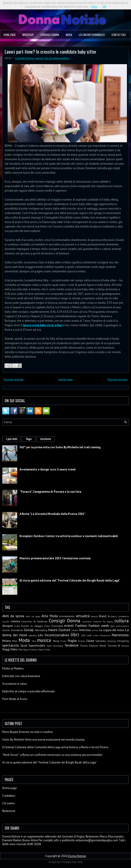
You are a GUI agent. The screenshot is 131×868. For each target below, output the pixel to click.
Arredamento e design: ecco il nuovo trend (47, 469)
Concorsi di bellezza (34, 621)
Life (83, 635)
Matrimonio (120, 635)
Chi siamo (9, 803)
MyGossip (28, 35)
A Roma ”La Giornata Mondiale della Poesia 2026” (52, 514)
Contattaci (119, 35)
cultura (122, 621)
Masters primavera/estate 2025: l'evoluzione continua (55, 558)
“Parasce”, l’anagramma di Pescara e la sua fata (50, 492)
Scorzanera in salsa (14, 684)
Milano (7, 641)
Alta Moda (49, 616)
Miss (15, 641)
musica (44, 640)
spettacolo (11, 645)
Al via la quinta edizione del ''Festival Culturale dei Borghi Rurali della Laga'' (70, 580)
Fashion (81, 625)
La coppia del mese (112, 630)
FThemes (65, 862)
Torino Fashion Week (93, 646)
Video (14, 649)
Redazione (9, 811)
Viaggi (6, 649)
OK (104, 7)
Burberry (112, 616)
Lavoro (39, 58)
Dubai (47, 626)
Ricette (81, 641)
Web (48, 649)
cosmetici (87, 621)
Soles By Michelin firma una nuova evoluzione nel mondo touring (43, 740)
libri (75, 635)
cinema (15, 621)
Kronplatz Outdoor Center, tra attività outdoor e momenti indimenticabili (69, 536)
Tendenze (71, 645)
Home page (10, 35)
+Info (94, 7)
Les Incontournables (92, 35)
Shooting (112, 641)
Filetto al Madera (13, 668)
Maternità (105, 635)
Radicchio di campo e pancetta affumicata (28, 691)
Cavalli (6, 621)
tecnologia (58, 646)
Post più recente (14, 379)
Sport (24, 646)
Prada (63, 641)
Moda (69, 35)
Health (75, 630)
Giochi (6, 630)
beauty (94, 616)
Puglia (72, 641)
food (112, 626)
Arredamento (67, 616)
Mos (34, 641)
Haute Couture (59, 630)
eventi (69, 625)
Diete (17, 626)
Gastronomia (122, 626)
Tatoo (49, 646)
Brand (103, 616)
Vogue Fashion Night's (34, 649)
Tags (29, 439)
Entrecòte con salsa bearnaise (21, 676)
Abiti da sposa (13, 616)
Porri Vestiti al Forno (15, 699)
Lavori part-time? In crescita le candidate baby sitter (51, 51)
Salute (90, 641)
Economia (57, 626)
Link (89, 635)
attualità (83, 616)
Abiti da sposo (33, 616)
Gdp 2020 (77, 862)
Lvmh (96, 635)
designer (8, 626)
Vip (20, 649)
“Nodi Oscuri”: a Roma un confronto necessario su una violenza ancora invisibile (52, 755)
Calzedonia (123, 616)
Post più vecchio (117, 379)
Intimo (95, 630)
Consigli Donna (50, 35)
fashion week (99, 625)
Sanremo (101, 641)
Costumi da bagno (103, 621)
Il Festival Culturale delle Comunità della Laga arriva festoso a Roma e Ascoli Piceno (55, 747)
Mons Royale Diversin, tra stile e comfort (27, 732)
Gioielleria (17, 630)
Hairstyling (41, 630)
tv (119, 646)
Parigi (56, 641)
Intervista (85, 630)
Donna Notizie (77, 856)
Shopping (123, 641)
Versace (125, 646)
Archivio (45, 439)
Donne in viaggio (32, 626)
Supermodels (37, 646)
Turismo (112, 646)
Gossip (29, 630)
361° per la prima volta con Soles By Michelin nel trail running (60, 447)
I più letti (12, 439)
